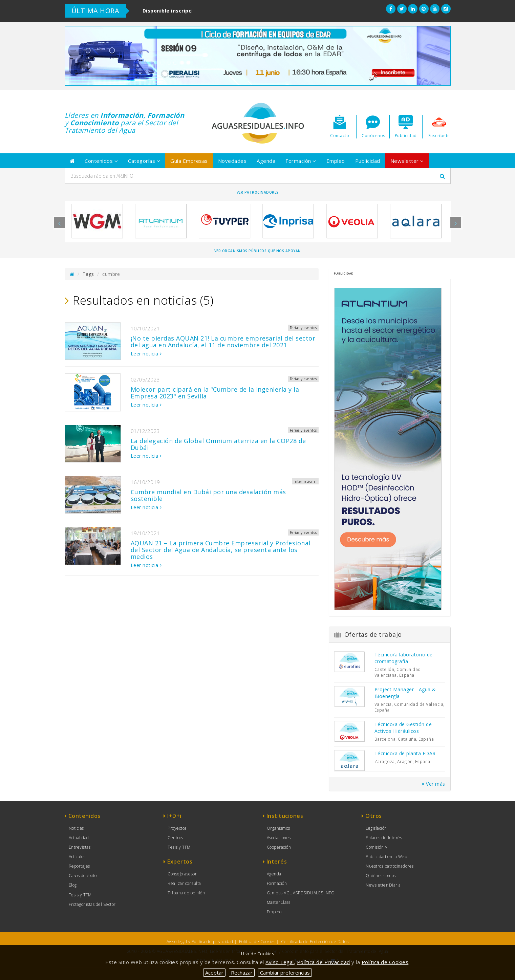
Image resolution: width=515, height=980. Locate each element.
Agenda (266, 161)
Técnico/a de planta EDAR (405, 753)
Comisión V (377, 847)
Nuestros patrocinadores (390, 866)
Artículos (77, 857)
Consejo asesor (182, 874)
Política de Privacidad (324, 962)
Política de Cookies (257, 942)
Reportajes (79, 866)
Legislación (376, 828)
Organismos (278, 828)
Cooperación (279, 847)
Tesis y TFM (80, 895)
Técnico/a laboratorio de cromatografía (404, 658)
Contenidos (101, 161)
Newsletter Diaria (383, 885)
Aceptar (214, 973)
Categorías (144, 161)
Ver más (433, 784)
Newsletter (407, 161)
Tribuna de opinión (186, 893)
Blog (73, 885)
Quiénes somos (381, 876)
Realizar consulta (184, 883)
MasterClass (279, 902)
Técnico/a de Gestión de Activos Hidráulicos (403, 728)
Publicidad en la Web (386, 857)
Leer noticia (146, 354)
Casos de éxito (83, 876)
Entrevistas (80, 847)
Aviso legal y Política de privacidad (200, 942)
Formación (301, 161)
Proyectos (177, 828)
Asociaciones (279, 838)
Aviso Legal (280, 962)
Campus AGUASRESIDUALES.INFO (301, 893)
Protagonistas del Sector (92, 904)
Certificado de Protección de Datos (315, 942)
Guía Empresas (189, 161)
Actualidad (79, 838)
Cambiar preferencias (285, 973)
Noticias (76, 828)
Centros (175, 838)
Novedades (232, 161)
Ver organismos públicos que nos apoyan (258, 251)
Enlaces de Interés (384, 838)
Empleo (336, 161)
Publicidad (368, 161)
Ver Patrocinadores (258, 192)
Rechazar (242, 973)
